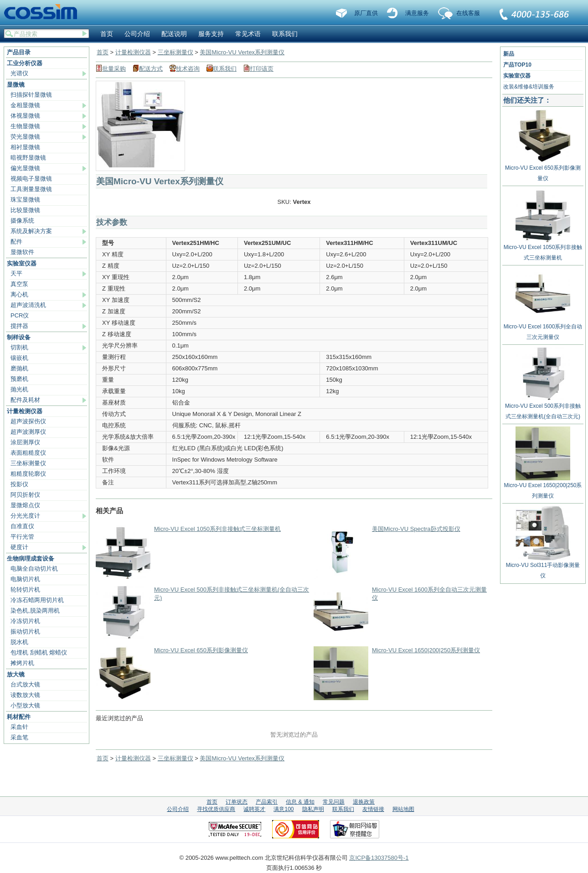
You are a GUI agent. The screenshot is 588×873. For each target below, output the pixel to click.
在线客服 (468, 13)
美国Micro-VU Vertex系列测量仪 (242, 52)
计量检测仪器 (25, 411)
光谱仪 (19, 73)
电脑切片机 (25, 579)
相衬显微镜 (25, 147)
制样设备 (19, 337)
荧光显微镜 (25, 137)
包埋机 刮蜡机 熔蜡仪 (39, 652)
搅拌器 (19, 326)
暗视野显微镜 (28, 158)
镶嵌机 (19, 358)
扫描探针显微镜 (31, 95)
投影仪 (19, 484)
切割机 (19, 347)
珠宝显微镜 (25, 200)
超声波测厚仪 (28, 432)
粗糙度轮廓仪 (28, 474)
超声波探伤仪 (28, 421)
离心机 (19, 294)
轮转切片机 (25, 590)
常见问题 (334, 802)
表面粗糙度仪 (28, 453)
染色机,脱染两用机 (35, 611)
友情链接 (373, 809)
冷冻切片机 (25, 621)
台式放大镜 (25, 684)
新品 (509, 54)
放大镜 (16, 674)
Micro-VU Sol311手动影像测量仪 (543, 567)
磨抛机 (19, 368)
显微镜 (16, 85)
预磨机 (19, 379)
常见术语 (248, 34)
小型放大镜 (25, 705)
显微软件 (22, 252)
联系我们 (535, 15)
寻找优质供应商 (216, 809)
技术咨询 (188, 69)
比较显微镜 (25, 210)
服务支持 (211, 34)
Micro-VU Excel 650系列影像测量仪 (201, 650)
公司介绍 (137, 34)
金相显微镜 (25, 105)
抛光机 (19, 389)
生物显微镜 (25, 126)
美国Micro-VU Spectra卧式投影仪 (416, 529)
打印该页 (262, 69)
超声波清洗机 (28, 305)
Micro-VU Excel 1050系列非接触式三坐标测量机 (217, 529)
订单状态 (237, 802)
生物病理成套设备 (31, 559)
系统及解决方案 (31, 231)
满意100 (284, 809)
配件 (16, 242)
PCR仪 (20, 315)
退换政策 (364, 802)
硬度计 (19, 547)
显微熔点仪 (25, 505)
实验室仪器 (22, 263)
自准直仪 (22, 526)
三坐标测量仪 (28, 463)
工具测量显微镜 (31, 189)
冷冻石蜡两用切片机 (37, 600)
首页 (107, 34)
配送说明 (174, 34)
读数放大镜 (25, 695)
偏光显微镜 (25, 168)
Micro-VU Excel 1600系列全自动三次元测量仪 (543, 328)
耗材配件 (19, 717)
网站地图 (403, 809)
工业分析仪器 (25, 63)
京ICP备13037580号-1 (379, 858)
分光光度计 (25, 516)
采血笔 (19, 737)
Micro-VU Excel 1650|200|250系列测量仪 (426, 650)
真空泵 (19, 284)
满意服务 (417, 13)
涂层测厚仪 (25, 442)
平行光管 (22, 537)
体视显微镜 (25, 116)
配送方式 (151, 69)
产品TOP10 (517, 65)
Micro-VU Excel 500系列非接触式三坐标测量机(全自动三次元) (543, 408)
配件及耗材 (25, 400)
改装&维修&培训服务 (529, 87)
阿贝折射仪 (25, 495)
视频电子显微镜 (31, 179)
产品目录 (19, 52)
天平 (16, 273)
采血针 (19, 727)
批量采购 (114, 69)
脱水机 (19, 642)
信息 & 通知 (300, 802)
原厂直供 (366, 13)
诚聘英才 (254, 809)
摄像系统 (22, 221)
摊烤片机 (22, 663)
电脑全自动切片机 (34, 569)
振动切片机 (25, 631)
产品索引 (267, 802)
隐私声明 (313, 809)
